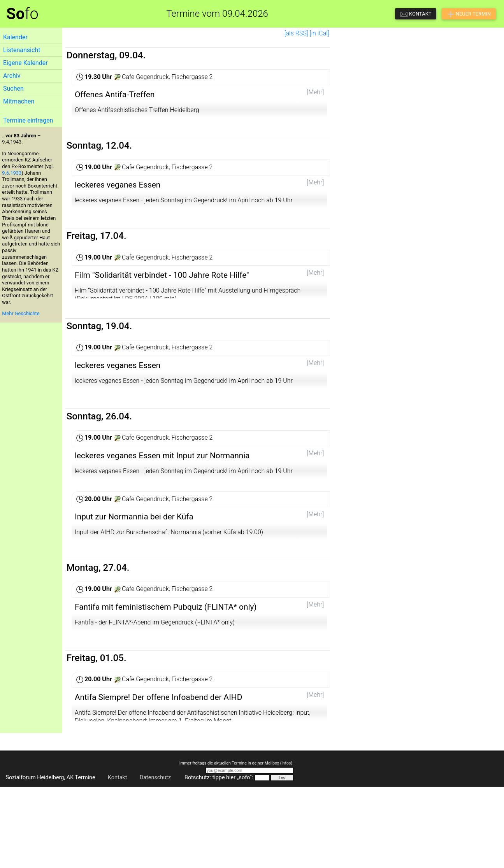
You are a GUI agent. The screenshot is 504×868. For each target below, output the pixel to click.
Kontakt (118, 858)
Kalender (15, 37)
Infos (286, 844)
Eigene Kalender (25, 63)
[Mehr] (315, 92)
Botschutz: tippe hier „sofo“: (219, 858)
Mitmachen (19, 101)
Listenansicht (22, 50)
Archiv (12, 76)
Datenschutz (155, 858)
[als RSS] (296, 33)
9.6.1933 (12, 173)
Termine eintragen (28, 120)
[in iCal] (320, 33)
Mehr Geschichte (21, 313)
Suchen (13, 89)
